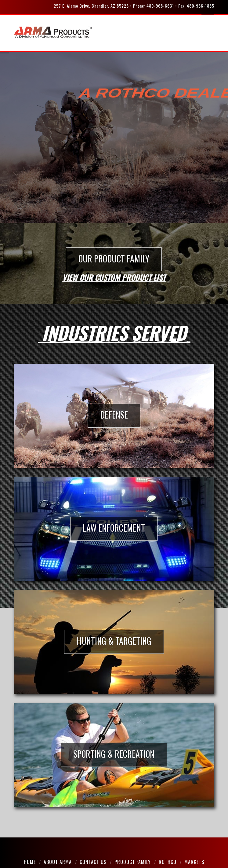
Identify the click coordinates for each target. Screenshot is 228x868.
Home (30, 862)
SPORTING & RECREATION (114, 754)
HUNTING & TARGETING (114, 641)
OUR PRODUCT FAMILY (114, 259)
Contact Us (93, 862)
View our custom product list (114, 277)
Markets (194, 862)
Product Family (133, 862)
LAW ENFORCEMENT (114, 528)
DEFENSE (114, 415)
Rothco (168, 862)
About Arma (58, 862)
